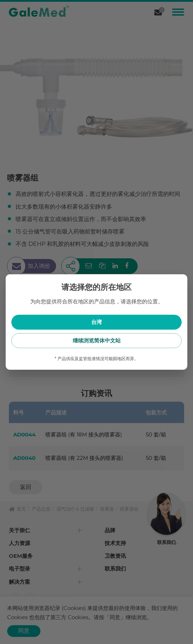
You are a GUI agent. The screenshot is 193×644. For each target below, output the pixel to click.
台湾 (96, 322)
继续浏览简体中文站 (97, 340)
